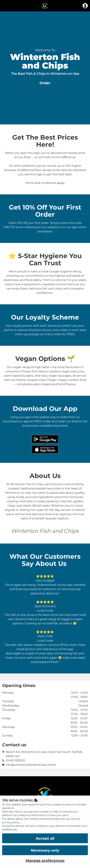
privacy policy (11, 822)
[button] (45, 83)
